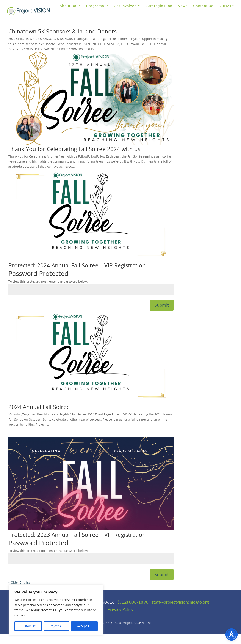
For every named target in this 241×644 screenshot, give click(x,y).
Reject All (56, 626)
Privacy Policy (120, 609)
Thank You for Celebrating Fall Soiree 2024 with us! (75, 149)
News (183, 6)
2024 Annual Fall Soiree (39, 407)
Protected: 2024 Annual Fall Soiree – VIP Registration (77, 265)
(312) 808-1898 (133, 602)
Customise (28, 626)
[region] (56, 610)
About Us (68, 6)
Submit (162, 305)
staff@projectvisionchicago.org (180, 602)
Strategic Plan (159, 6)
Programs (95, 6)
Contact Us (203, 6)
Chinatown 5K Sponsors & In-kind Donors (63, 31)
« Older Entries (19, 582)
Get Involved (125, 6)
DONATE (226, 6)
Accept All (84, 626)
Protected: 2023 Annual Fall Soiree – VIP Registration (77, 535)
